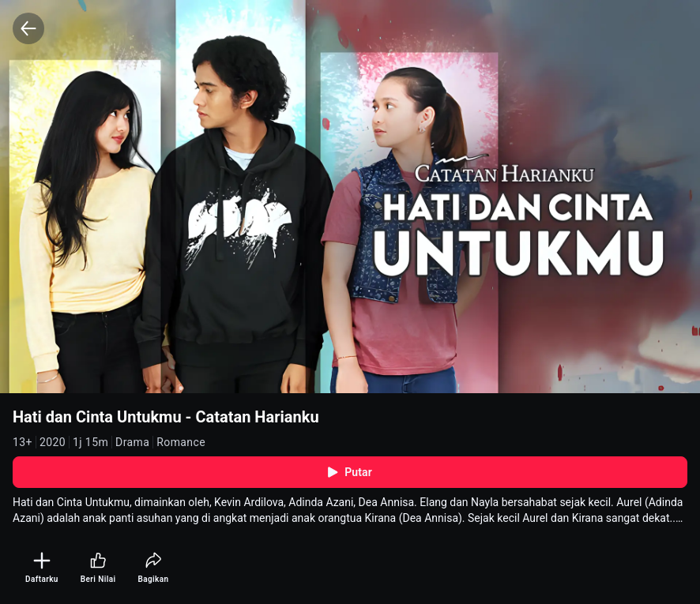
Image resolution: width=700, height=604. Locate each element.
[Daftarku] (42, 568)
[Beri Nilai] (98, 568)
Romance (181, 442)
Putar (350, 472)
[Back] (28, 28)
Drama (132, 442)
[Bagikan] (153, 568)
